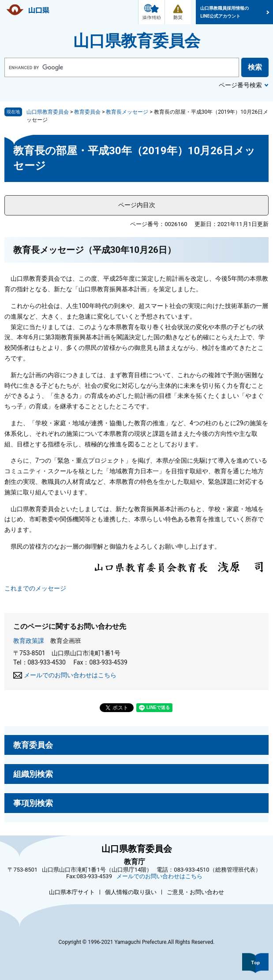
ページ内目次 (137, 205)
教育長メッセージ (127, 112)
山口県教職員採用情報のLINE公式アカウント (224, 12)
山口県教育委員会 (137, 41)
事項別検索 (33, 803)
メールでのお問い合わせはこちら (70, 675)
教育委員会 (87, 112)
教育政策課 (29, 641)
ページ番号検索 (240, 85)
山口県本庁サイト (72, 892)
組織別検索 (33, 774)
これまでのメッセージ (35, 588)
